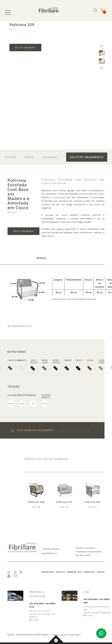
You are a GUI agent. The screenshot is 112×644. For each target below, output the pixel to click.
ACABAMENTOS (50, 157)
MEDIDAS (29, 157)
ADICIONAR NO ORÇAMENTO (32, 430)
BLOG (80, 572)
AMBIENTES (71, 572)
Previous (102, 47)
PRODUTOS (61, 572)
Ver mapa (34, 620)
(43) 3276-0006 (36, 604)
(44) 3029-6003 (90, 599)
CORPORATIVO (89, 572)
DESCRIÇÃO (11, 157)
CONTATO (101, 572)
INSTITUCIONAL (48, 572)
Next (102, 67)
